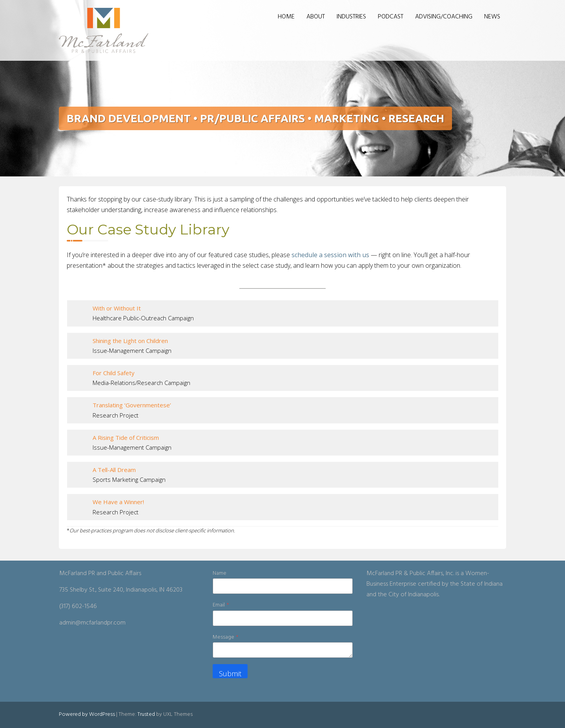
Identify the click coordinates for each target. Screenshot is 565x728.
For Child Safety (114, 373)
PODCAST (391, 17)
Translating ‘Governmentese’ (132, 405)
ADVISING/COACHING (444, 17)
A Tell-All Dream (114, 470)
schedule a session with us (330, 255)
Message (225, 637)
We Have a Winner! (118, 502)
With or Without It (117, 308)
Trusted (146, 714)
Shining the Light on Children (130, 341)
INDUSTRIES (351, 17)
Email (221, 605)
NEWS (492, 17)
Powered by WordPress (87, 714)
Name (220, 573)
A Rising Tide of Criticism (126, 438)
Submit (230, 674)
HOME (286, 17)
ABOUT (316, 17)
